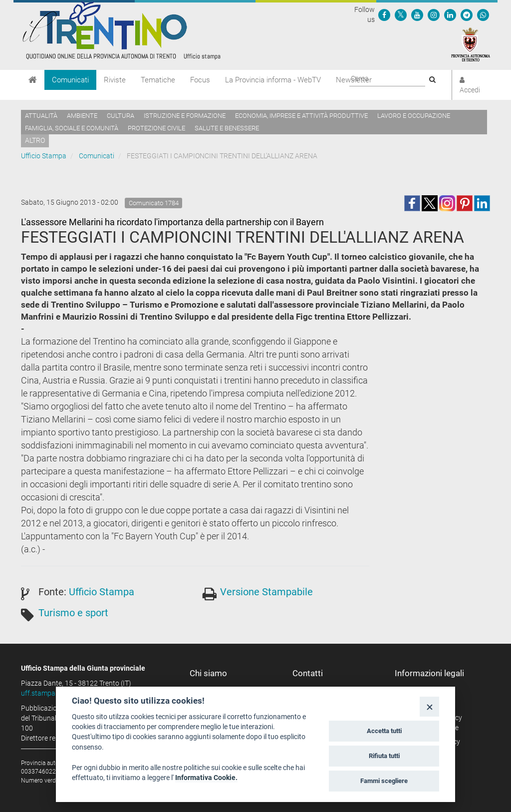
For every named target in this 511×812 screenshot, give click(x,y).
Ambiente (82, 116)
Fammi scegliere (384, 781)
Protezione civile (156, 128)
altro (35, 140)
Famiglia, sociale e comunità (72, 128)
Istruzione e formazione (185, 116)
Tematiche (158, 80)
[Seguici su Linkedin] (450, 14)
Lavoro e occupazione (414, 116)
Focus (200, 80)
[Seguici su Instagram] (434, 14)
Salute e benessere (227, 128)
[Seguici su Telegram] (467, 14)
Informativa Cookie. (206, 778)
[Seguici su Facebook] (384, 14)
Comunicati (70, 80)
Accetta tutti (384, 731)
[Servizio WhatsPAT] (483, 14)
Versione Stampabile (266, 592)
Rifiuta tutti (384, 756)
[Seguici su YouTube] (417, 14)
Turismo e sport (73, 613)
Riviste (115, 80)
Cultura (121, 116)
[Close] (429, 706)
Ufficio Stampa (44, 156)
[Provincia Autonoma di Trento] (471, 44)
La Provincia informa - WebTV (273, 80)
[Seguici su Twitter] (401, 14)
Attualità (41, 116)
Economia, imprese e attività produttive (301, 116)
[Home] (33, 80)
